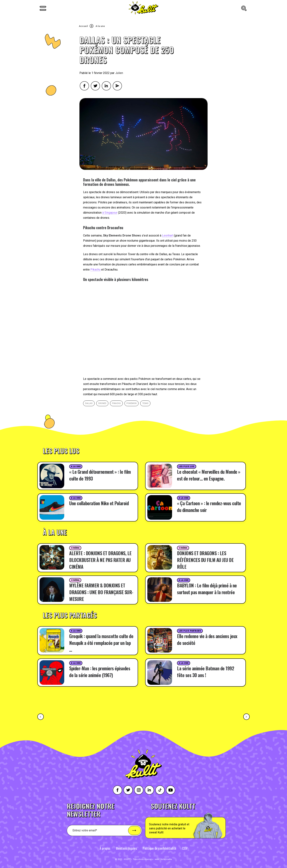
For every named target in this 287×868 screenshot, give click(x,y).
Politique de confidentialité (160, 848)
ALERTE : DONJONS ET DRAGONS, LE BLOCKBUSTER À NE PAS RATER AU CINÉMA (100, 560)
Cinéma (75, 548)
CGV (185, 848)
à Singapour (110, 213)
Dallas (89, 403)
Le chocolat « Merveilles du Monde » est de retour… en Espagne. (209, 475)
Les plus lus (187, 466)
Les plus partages (190, 631)
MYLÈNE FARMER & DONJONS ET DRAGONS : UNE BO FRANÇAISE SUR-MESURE (101, 592)
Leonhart (168, 235)
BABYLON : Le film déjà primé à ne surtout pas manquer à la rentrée (207, 589)
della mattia (166, 859)
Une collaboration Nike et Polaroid (99, 503)
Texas (145, 403)
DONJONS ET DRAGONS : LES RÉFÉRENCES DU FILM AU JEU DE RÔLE (205, 560)
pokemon (132, 403)
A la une (100, 26)
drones (102, 403)
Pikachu (95, 270)
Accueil (83, 26)
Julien (119, 73)
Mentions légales (126, 848)
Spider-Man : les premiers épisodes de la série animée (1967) (100, 672)
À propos (105, 848)
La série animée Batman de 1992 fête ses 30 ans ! (205, 672)
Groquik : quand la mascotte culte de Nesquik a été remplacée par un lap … (101, 643)
